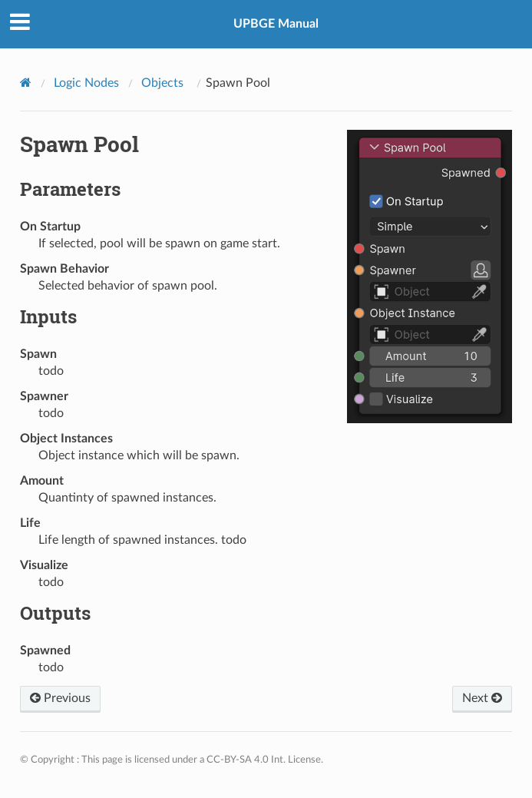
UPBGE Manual (276, 24)
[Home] (28, 82)
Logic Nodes (86, 83)
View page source (481, 12)
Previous (60, 698)
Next (482, 698)
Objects (162, 83)
